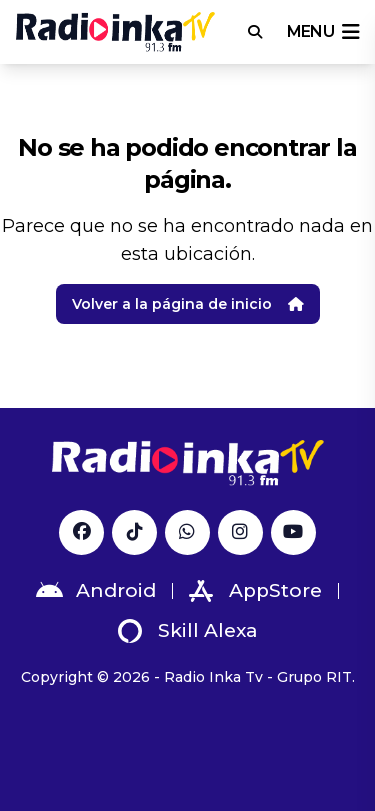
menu (323, 32)
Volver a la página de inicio (188, 304)
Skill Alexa (188, 631)
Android (96, 591)
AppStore (255, 591)
